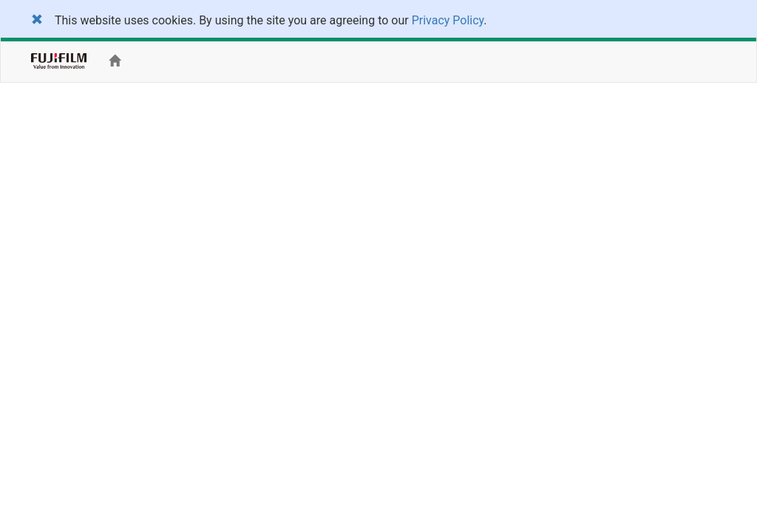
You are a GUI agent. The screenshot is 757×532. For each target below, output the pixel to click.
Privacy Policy (448, 20)
